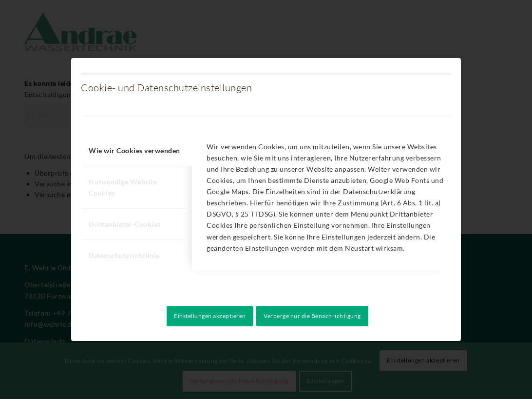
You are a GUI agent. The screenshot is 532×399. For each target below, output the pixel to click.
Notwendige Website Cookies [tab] (123, 187)
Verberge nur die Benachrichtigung (312, 316)
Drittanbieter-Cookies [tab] (125, 224)
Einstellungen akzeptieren (210, 316)
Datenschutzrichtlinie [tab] (124, 255)
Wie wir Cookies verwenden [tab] (134, 150)
